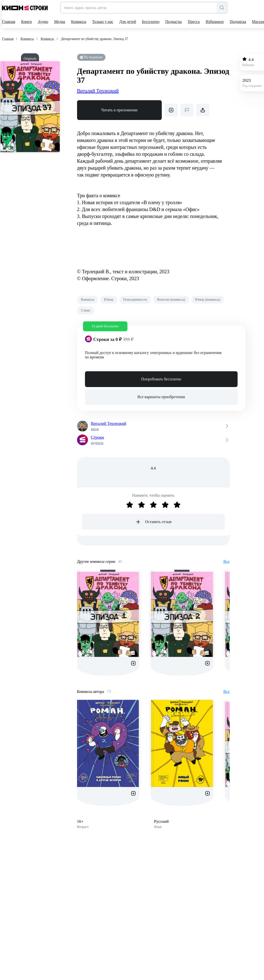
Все (226, 561)
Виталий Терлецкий (98, 91)
